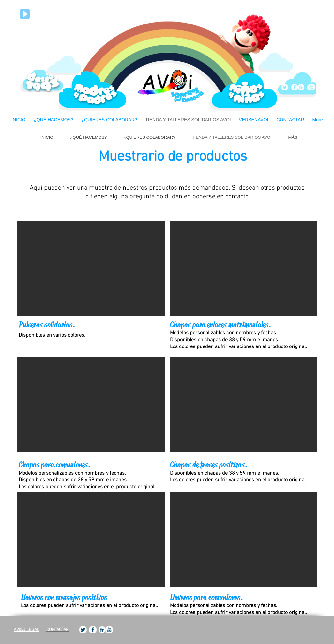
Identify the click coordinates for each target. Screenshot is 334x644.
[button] (91, 268)
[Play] (25, 14)
